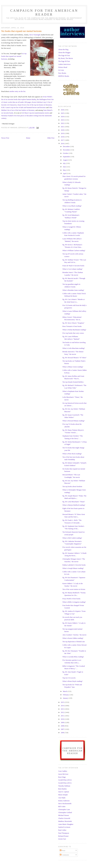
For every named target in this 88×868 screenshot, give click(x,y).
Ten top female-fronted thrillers (73, 382)
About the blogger (64, 52)
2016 (63, 143)
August (66, 160)
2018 (63, 137)
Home (28, 138)
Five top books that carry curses (73, 333)
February (66, 695)
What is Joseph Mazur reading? (73, 568)
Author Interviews (64, 64)
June (65, 167)
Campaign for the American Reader (44, 13)
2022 (63, 123)
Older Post (51, 138)
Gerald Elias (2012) (65, 780)
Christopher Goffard (65, 812)
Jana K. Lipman (64, 792)
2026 (63, 110)
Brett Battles (62, 789)
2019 (63, 133)
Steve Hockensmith (65, 803)
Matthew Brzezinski (65, 821)
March (65, 691)
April (65, 173)
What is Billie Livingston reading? (74, 602)
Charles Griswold (64, 818)
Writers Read (63, 67)
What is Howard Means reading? (73, 421)
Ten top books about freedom (72, 486)
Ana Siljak (62, 798)
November (67, 150)
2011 (63, 716)
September (67, 157)
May (65, 170)
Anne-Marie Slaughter (66, 824)
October (66, 153)
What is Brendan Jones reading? (73, 290)
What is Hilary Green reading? (73, 367)
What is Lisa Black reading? (72, 206)
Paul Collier (62, 830)
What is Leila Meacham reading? (74, 348)
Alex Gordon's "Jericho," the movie (74, 635)
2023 (63, 120)
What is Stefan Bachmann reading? (74, 330)
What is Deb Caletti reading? (72, 538)
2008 (63, 726)
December (67, 146)
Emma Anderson (64, 801)
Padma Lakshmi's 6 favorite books (74, 565)
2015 (63, 702)
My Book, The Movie (66, 58)
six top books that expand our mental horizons (14, 56)
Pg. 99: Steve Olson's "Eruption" (73, 323)
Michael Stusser (64, 815)
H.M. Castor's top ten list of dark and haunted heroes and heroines (24, 107)
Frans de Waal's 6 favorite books (73, 266)
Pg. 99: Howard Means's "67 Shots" (74, 358)
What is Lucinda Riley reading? (73, 657)
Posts (63, 850)
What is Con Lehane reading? (72, 269)
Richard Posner (63, 836)
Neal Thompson (64, 833)
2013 (63, 709)
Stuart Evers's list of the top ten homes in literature (35, 105)
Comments (64, 855)
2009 (63, 722)
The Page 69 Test (64, 55)
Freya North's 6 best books (71, 599)
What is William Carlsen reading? (74, 250)
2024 (63, 117)
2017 (63, 140)
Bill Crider (62, 806)
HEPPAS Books (64, 76)
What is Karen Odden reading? (73, 638)
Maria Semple (63, 795)
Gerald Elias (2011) (65, 783)
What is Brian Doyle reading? (72, 681)
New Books (62, 73)
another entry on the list (17, 91)
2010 (63, 719)
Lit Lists (61, 70)
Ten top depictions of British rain (74, 642)
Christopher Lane (64, 809)
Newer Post (5, 138)
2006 (63, 733)
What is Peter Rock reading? (72, 454)
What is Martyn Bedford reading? (74, 505)
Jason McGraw (63, 774)
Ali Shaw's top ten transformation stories (35, 113)
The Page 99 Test (64, 61)
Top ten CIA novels (69, 678)
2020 (63, 130)
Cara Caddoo (63, 771)
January (66, 698)
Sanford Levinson (64, 827)
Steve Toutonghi (35, 35)
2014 (63, 706)
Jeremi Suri (62, 839)
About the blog (63, 49)
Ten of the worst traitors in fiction (74, 589)
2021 (63, 127)
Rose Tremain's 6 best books (72, 326)
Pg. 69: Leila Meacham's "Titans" (74, 502)
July (65, 163)
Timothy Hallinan (64, 786)
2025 (63, 113)
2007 (63, 729)
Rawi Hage (62, 777)
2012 (63, 712)
